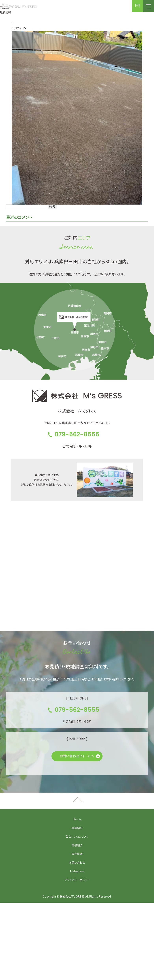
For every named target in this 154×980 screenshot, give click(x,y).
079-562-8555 (77, 434)
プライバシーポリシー (77, 880)
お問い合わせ (77, 862)
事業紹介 (77, 828)
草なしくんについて (77, 837)
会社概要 (77, 854)
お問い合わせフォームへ (77, 756)
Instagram (77, 871)
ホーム (77, 819)
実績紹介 (77, 845)
